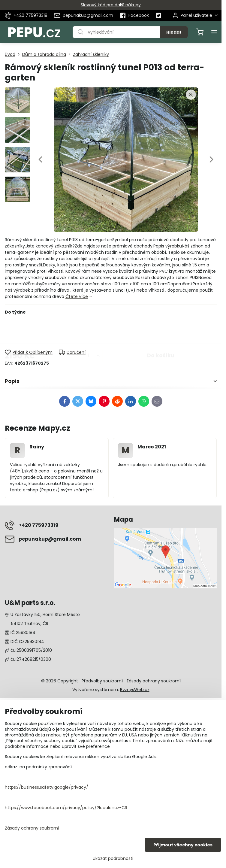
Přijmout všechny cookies (183, 845)
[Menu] (214, 32)
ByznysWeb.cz (135, 690)
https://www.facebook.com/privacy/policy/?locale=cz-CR (66, 808)
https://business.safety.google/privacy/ (47, 787)
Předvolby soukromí (102, 681)
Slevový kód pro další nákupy (111, 5)
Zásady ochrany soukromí (154, 681)
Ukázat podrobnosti (113, 859)
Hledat (174, 32)
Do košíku (161, 332)
